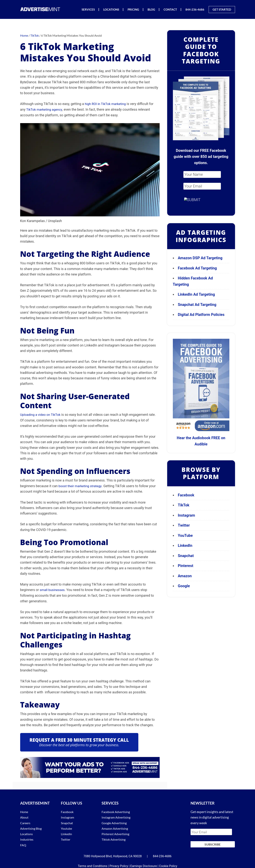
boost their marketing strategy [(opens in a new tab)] (81, 486)
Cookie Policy (168, 863)
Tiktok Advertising (115, 839)
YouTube (185, 535)
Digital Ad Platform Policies (201, 315)
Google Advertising (116, 822)
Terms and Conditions (93, 863)
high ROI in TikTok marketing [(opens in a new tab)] (106, 104)
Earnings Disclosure (144, 863)
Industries (28, 839)
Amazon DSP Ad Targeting (200, 258)
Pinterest (186, 566)
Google (184, 586)
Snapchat (186, 556)
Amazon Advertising (116, 828)
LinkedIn (185, 545)
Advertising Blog (32, 828)
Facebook (186, 495)
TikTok (184, 505)
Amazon (185, 576)
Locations (27, 833)
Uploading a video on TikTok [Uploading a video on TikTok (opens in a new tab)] (41, 414)
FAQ (23, 844)
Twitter (184, 525)
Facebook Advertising (118, 811)
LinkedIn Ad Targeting (196, 294)
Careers (26, 822)
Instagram (186, 515)
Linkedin (67, 833)
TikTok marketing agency (45, 109)
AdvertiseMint (41, 9)
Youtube (67, 828)
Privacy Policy (119, 863)
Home (25, 811)
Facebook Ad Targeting (198, 268)
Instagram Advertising (118, 817)
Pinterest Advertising (117, 833)
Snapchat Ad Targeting (197, 305)
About (25, 817)
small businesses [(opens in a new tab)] (53, 589)
